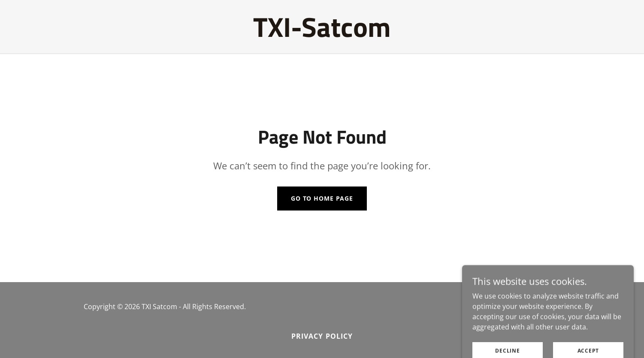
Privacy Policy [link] (322, 336)
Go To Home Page (322, 198)
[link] (322, 34)
